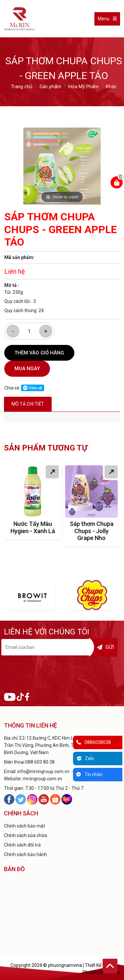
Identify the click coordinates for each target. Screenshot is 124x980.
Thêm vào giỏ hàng (39, 353)
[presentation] (62, 675)
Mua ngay (27, 369)
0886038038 (94, 742)
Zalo (85, 758)
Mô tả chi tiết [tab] (28, 404)
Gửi (106, 647)
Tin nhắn (89, 774)
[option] (62, 166)
